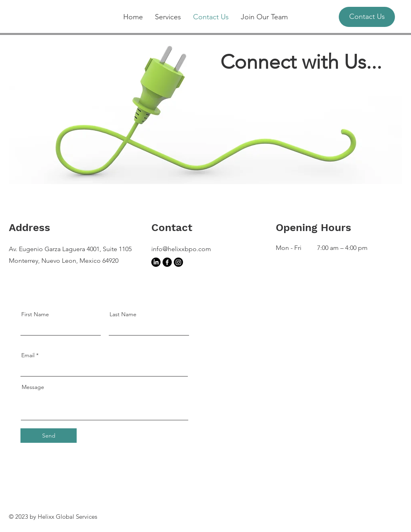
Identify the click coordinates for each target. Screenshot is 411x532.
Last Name (123, 314)
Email (28, 355)
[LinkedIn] (156, 262)
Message (33, 387)
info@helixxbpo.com (181, 249)
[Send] (49, 436)
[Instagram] (178, 262)
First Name (35, 314)
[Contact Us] (367, 17)
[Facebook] (167, 262)
